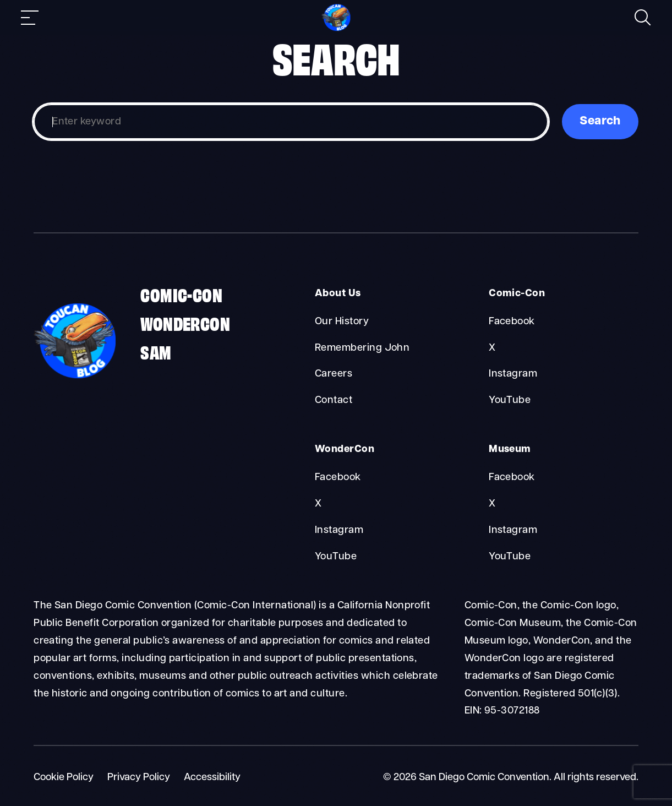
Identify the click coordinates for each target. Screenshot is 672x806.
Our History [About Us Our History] (342, 322)
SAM (156, 351)
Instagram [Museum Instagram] (513, 530)
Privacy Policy (139, 778)
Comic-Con (181, 294)
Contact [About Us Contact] (334, 401)
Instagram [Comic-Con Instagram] (513, 374)
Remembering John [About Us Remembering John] (362, 348)
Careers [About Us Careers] (334, 374)
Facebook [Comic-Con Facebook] (512, 322)
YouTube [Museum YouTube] (510, 557)
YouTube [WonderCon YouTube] (336, 557)
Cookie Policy (64, 778)
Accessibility (212, 778)
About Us (338, 294)
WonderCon (185, 323)
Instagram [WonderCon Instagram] (339, 530)
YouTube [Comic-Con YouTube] (510, 401)
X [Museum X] (492, 504)
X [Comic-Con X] (492, 348)
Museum (510, 450)
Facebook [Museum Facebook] (512, 478)
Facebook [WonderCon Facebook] (338, 478)
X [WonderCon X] (318, 504)
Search (600, 121)
